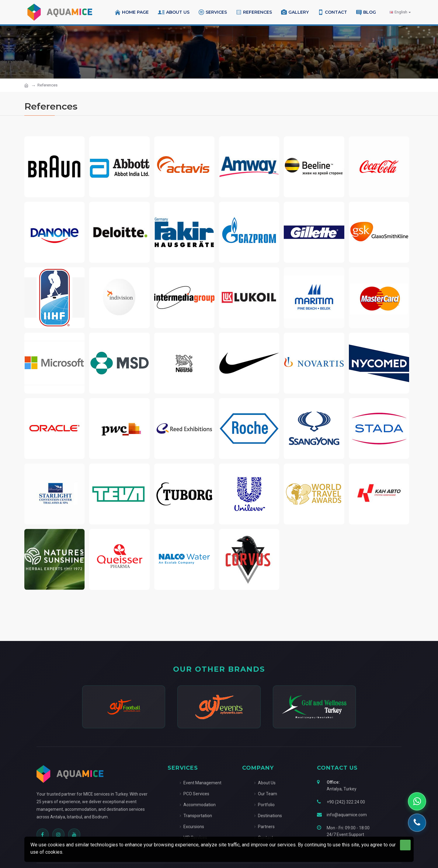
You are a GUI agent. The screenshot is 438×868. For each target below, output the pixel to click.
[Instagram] (58, 835)
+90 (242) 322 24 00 (346, 802)
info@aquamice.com (347, 815)
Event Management (201, 783)
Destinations (268, 816)
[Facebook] (43, 835)
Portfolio (264, 805)
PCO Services (195, 794)
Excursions (192, 827)
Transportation (196, 816)
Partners (264, 827)
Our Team (266, 794)
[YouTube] (74, 835)
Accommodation (198, 805)
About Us (265, 783)
